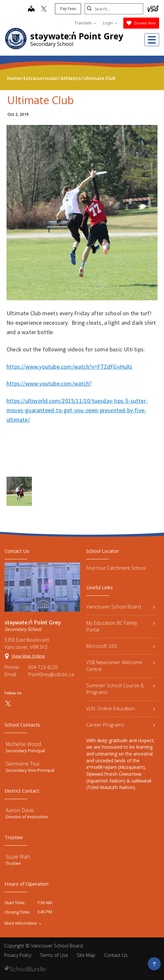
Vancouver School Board (121, 606)
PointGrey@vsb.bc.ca (51, 674)
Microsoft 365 (121, 646)
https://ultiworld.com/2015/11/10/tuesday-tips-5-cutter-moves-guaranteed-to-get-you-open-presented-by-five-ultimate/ (77, 410)
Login (110, 23)
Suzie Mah (18, 857)
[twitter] (44, 9)
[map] (31, 9)
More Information (21, 923)
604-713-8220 (43, 667)
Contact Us (116, 955)
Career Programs (121, 725)
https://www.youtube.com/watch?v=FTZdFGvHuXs (69, 367)
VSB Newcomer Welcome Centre (121, 666)
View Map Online (28, 656)
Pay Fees (68, 9)
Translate (85, 23)
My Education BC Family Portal (121, 626)
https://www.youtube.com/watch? (49, 383)
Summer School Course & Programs (121, 689)
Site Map (86, 955)
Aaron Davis (20, 810)
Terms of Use (54, 955)
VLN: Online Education (121, 708)
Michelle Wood (23, 744)
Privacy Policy (18, 955)
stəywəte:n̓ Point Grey (77, 36)
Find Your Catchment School (116, 568)
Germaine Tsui (22, 763)
